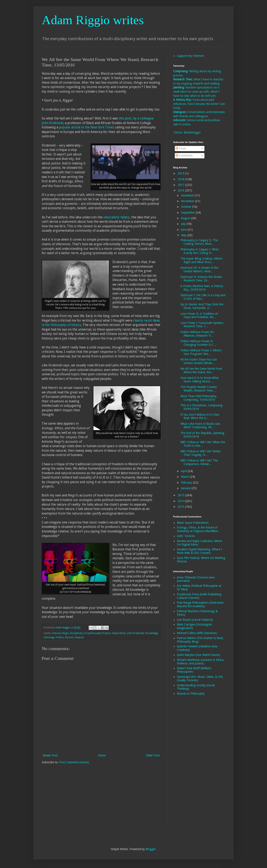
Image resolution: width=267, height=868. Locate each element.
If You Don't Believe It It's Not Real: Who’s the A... (200, 416)
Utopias (79, 637)
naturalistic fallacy (116, 217)
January (186, 488)
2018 (181, 179)
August (186, 218)
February (187, 482)
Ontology (49, 637)
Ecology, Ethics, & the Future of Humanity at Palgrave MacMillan (197, 529)
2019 (181, 173)
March (185, 477)
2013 (181, 507)
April (184, 471)
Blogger (151, 849)
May (184, 235)
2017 (181, 185)
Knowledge (152, 633)
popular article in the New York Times (87, 127)
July (184, 224)
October (187, 207)
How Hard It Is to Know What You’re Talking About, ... (200, 380)
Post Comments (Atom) (74, 762)
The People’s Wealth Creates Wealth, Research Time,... (199, 389)
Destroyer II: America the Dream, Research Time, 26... (202, 279)
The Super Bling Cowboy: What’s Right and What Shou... (202, 260)
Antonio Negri (60, 633)
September (188, 213)
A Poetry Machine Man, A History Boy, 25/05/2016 (202, 288)
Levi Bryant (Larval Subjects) (195, 620)
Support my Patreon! (190, 56)
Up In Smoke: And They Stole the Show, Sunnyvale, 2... (202, 306)
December (188, 195)
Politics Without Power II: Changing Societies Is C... (198, 343)
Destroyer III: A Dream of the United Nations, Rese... (199, 269)
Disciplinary (77, 633)
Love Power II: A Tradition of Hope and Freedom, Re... (199, 315)
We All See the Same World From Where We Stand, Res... (201, 370)
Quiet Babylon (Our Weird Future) (198, 655)
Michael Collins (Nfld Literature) (197, 633)
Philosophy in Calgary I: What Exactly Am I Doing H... (199, 251)
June (184, 230)
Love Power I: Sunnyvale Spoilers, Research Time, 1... (202, 325)
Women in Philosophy (191, 694)
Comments (184, 155)
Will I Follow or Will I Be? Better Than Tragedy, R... (201, 453)
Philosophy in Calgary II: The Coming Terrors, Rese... (199, 242)
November (188, 201)
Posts (181, 148)
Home (102, 755)
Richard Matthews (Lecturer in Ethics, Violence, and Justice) (201, 662)
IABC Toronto (186, 536)
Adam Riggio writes (93, 20)
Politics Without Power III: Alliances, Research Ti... (197, 334)
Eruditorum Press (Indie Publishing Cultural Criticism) (199, 596)
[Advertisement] (190, 765)
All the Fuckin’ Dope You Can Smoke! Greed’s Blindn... (199, 361)
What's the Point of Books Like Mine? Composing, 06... (200, 426)
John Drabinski (136, 633)
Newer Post (50, 755)
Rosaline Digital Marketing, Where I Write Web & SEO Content (199, 551)
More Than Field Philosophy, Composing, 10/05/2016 (199, 398)
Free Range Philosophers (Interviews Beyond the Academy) (200, 604)
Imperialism (119, 633)
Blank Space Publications (193, 523)
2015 (181, 495)
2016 (181, 190)
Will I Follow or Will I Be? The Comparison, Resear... (199, 462)
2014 (181, 501)
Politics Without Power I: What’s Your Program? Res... (201, 352)
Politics (60, 637)
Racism (69, 637)
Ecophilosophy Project (98, 633)
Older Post (153, 755)
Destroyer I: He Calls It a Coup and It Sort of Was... (203, 297)
